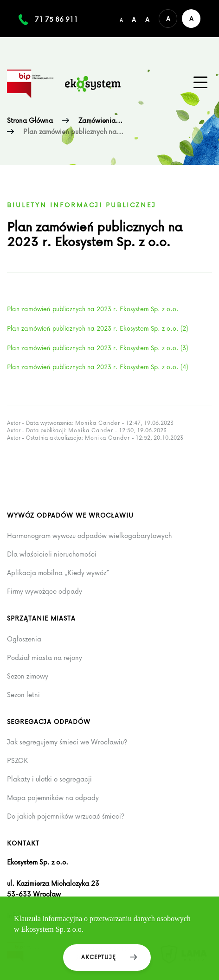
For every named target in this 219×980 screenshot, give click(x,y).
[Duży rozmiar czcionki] (147, 19)
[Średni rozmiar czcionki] (134, 19)
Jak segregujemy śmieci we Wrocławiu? (67, 742)
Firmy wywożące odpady (45, 591)
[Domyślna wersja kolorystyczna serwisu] (168, 19)
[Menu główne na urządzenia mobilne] (200, 83)
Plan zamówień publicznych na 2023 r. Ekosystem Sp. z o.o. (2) (97, 328)
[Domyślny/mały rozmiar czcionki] (121, 19)
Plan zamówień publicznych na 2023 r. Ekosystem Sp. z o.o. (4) (97, 367)
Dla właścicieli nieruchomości (52, 554)
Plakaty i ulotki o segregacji (49, 779)
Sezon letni (23, 695)
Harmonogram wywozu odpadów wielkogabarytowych (89, 536)
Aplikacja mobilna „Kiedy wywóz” (58, 573)
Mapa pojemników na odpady (53, 798)
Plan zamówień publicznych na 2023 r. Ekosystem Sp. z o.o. (93, 309)
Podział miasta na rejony (45, 658)
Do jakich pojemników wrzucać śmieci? (66, 816)
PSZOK (17, 761)
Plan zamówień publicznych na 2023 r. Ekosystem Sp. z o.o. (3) (97, 348)
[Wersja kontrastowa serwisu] (191, 19)
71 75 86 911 (56, 19)
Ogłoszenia (24, 639)
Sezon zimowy (28, 676)
